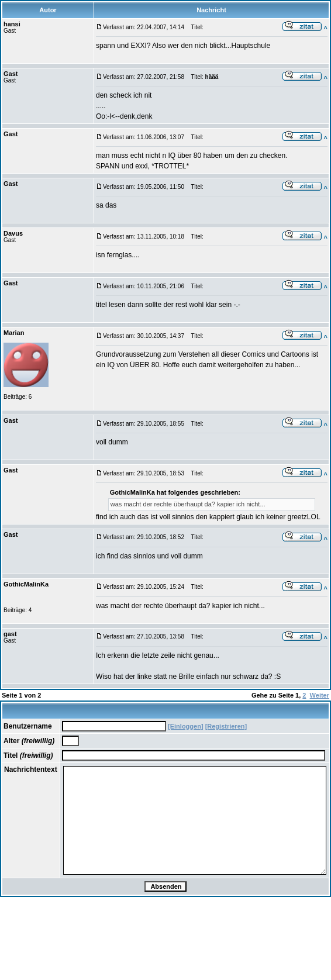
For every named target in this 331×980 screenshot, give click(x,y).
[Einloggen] (186, 726)
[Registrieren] (226, 726)
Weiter (320, 695)
